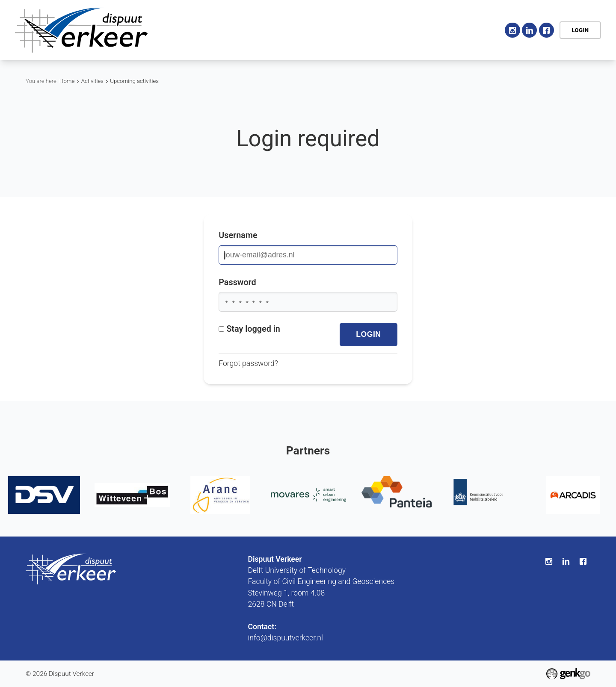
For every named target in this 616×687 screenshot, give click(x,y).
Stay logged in (249, 329)
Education (327, 30)
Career (370, 30)
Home (191, 30)
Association (229, 30)
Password (237, 282)
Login (580, 30)
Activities (279, 30)
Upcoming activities (134, 81)
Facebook (546, 30)
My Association (423, 30)
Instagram (512, 30)
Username (238, 235)
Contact (477, 30)
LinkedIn (529, 30)
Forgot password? (248, 363)
